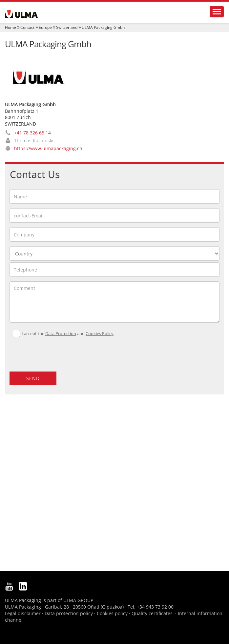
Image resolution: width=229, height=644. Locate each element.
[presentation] (49, 352)
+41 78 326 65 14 (32, 133)
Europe (45, 27)
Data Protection (61, 334)
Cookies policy (112, 613)
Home (10, 27)
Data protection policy (69, 613)
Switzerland (67, 27)
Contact (27, 27)
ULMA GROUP (78, 600)
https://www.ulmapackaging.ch (48, 148)
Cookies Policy (100, 334)
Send (33, 378)
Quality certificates (152, 613)
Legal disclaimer (23, 613)
